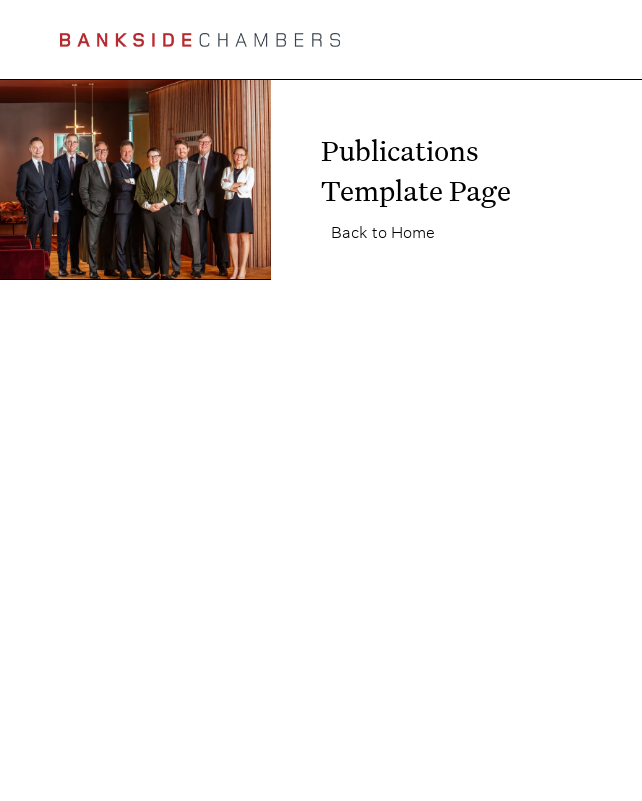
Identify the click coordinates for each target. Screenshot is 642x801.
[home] (200, 39)
